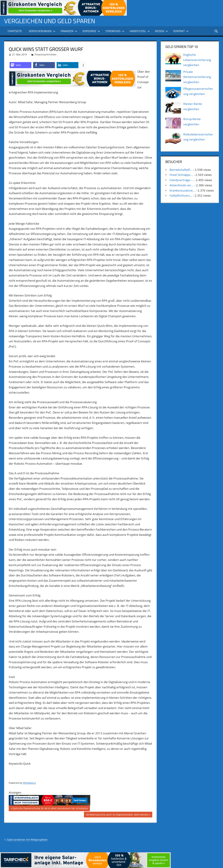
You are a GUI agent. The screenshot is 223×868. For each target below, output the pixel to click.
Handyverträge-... (182, 180)
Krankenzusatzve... (182, 190)
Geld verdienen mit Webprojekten (27, 840)
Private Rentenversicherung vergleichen (197, 77)
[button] (20, 65)
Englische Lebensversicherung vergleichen (197, 60)
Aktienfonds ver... (182, 185)
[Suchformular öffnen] (216, 31)
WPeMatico (29, 783)
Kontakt (181, 31)
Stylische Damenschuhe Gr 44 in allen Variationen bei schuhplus (50, 809)
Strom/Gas (115, 31)
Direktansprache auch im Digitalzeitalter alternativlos (117, 815)
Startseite (15, 31)
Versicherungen (42, 31)
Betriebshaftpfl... (181, 170)
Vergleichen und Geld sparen (50, 21)
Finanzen (69, 31)
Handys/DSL (140, 31)
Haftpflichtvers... (181, 195)
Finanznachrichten (46, 54)
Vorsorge (91, 31)
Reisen (162, 31)
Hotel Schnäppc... (181, 175)
